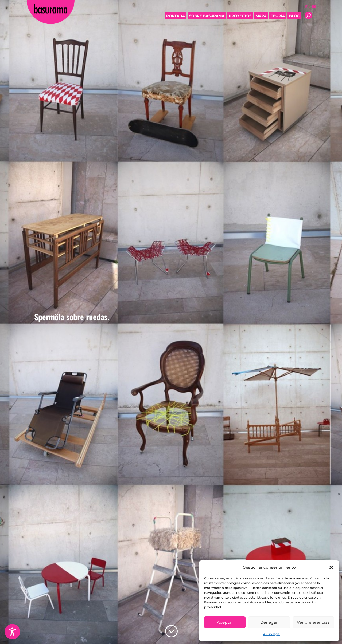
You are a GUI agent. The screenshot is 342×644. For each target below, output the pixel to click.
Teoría (278, 16)
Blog (294, 16)
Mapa (261, 16)
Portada (176, 16)
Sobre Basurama (207, 16)
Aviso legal (272, 634)
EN (308, 7)
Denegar (269, 622)
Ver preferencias (313, 622)
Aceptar (225, 622)
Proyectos (240, 16)
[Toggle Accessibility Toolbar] (12, 632)
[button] (331, 567)
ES (314, 7)
